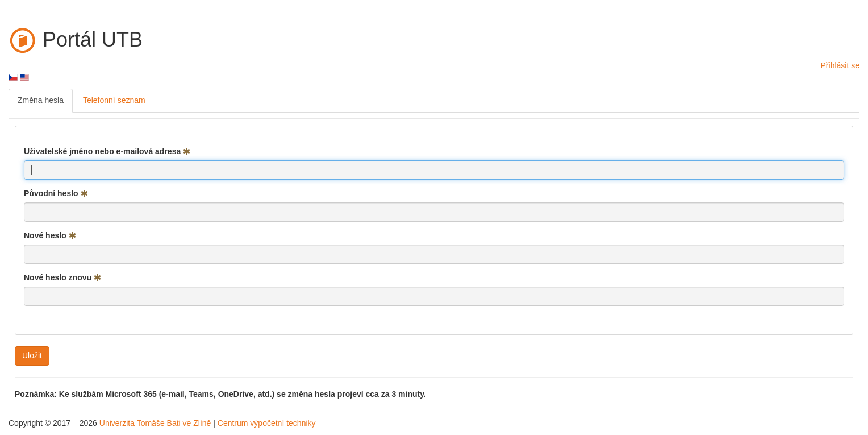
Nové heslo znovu (62, 277)
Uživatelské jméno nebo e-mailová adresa (107, 151)
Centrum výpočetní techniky (267, 423)
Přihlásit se (840, 65)
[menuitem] (41, 101)
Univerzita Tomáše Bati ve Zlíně (155, 423)
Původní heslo (56, 193)
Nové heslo (50, 235)
